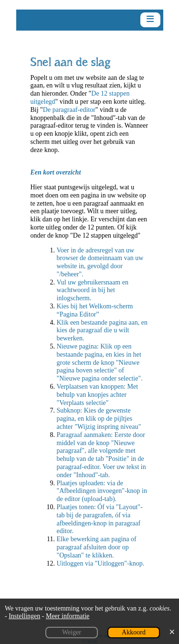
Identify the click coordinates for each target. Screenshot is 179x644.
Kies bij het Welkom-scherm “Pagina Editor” (95, 310)
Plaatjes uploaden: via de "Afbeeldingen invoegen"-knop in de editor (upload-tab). (102, 491)
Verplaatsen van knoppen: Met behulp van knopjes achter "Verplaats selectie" (98, 395)
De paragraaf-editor (69, 110)
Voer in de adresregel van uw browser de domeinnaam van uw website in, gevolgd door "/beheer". (100, 262)
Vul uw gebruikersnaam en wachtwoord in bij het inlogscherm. (93, 290)
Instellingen (24, 616)
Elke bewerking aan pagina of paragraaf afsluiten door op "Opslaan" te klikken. (97, 547)
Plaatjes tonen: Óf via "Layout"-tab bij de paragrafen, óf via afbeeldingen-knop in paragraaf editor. (100, 519)
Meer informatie (68, 616)
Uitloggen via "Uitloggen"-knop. (101, 563)
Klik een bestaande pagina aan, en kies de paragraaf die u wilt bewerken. (102, 331)
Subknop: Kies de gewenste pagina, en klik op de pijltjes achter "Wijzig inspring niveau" (99, 419)
